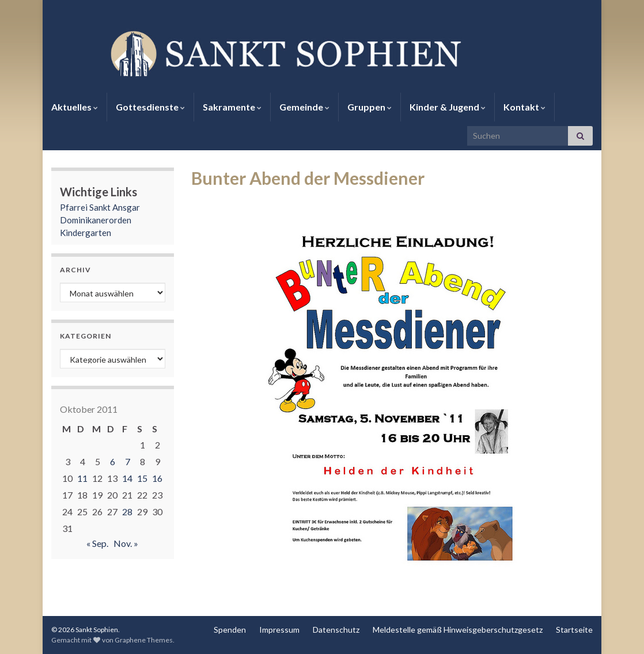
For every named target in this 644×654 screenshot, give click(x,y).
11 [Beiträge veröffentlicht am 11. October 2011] (82, 478)
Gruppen (370, 107)
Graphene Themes (144, 640)
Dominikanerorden (96, 220)
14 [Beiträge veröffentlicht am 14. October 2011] (127, 478)
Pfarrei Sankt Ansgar (100, 207)
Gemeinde (304, 107)
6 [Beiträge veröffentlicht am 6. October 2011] (113, 461)
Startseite (574, 630)
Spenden (230, 630)
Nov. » (126, 543)
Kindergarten (86, 233)
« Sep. (97, 543)
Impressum (279, 630)
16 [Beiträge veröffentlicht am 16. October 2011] (157, 478)
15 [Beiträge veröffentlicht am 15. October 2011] (142, 478)
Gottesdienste (150, 107)
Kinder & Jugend (448, 107)
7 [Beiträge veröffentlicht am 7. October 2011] (128, 461)
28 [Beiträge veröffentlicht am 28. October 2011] (127, 512)
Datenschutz (336, 630)
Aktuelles (75, 107)
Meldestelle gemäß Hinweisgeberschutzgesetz (458, 630)
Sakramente (232, 107)
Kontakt (524, 107)
